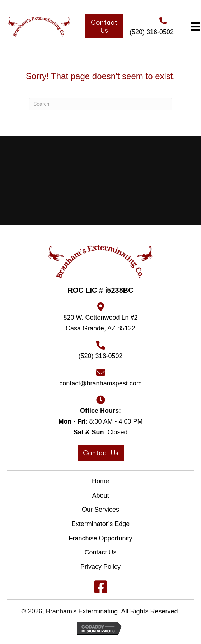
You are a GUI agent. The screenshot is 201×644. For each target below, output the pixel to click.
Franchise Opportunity (100, 538)
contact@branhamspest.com (100, 383)
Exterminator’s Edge (100, 524)
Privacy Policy (100, 567)
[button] (100, 587)
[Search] (100, 104)
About (100, 495)
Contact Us (100, 552)
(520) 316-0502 (152, 32)
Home (100, 481)
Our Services (100, 510)
